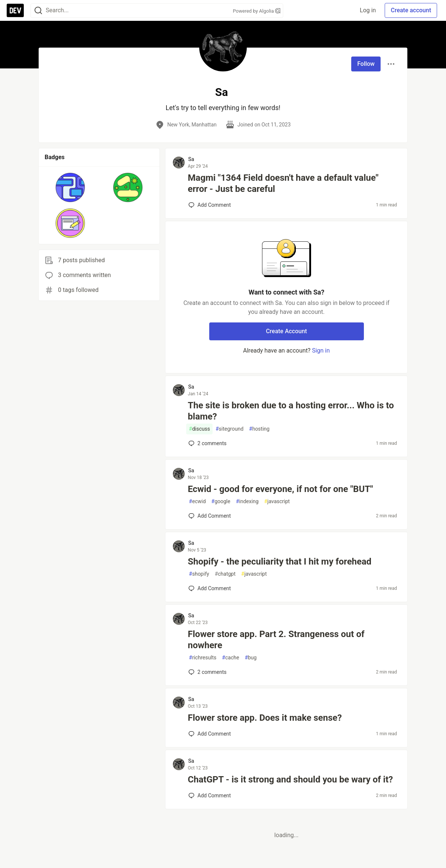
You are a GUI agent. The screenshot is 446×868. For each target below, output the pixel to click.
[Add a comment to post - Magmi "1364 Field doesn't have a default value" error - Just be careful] (210, 205)
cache (230, 658)
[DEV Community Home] (15, 10)
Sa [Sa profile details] (191, 159)
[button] (70, 187)
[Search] (38, 11)
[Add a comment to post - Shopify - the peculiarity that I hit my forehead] (210, 588)
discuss (199, 429)
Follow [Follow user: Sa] (366, 64)
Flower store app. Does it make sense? (265, 718)
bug (251, 658)
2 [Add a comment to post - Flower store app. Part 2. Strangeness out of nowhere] (207, 672)
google (221, 501)
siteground (230, 429)
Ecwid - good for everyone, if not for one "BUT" (280, 489)
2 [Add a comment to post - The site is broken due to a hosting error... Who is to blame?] (207, 443)
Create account (411, 10)
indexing (247, 501)
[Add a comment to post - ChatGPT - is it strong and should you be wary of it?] (210, 795)
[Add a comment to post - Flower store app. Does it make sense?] (210, 734)
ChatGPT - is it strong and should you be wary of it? (290, 779)
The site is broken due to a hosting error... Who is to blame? (291, 411)
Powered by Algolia (256, 11)
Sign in (321, 351)
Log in (368, 10)
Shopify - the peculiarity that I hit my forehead (279, 562)
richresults (203, 658)
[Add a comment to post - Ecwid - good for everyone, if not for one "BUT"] (210, 516)
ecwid (197, 501)
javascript (277, 501)
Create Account (286, 331)
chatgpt (225, 574)
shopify (199, 574)
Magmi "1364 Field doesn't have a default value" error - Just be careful (283, 183)
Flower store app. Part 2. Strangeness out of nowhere (276, 640)
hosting (259, 429)
